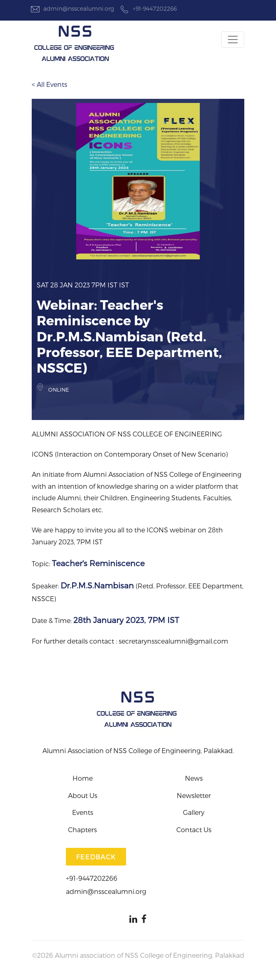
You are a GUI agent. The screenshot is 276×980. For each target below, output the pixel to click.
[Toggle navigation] (233, 40)
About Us (83, 795)
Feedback (96, 857)
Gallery (194, 812)
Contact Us (194, 829)
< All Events (49, 84)
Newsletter (194, 795)
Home (83, 778)
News (194, 778)
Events (83, 812)
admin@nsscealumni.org (71, 9)
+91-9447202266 (147, 9)
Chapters (82, 829)
